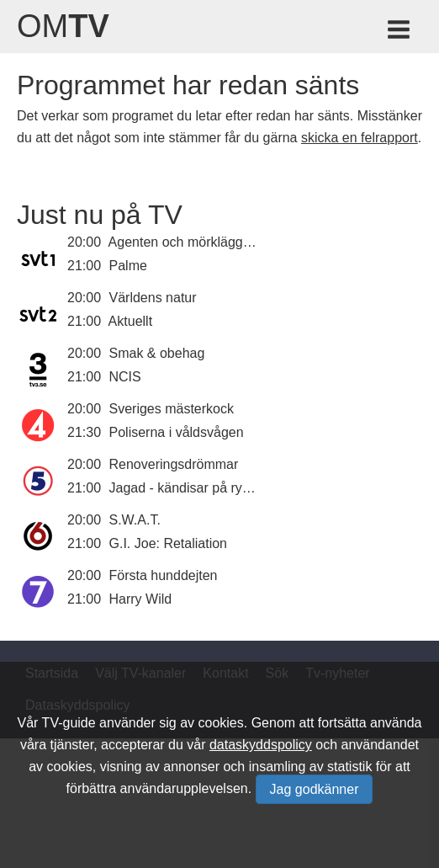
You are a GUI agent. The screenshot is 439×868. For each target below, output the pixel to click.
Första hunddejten (164, 575)
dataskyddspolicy (261, 745)
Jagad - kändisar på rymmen (195, 488)
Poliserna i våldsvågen (177, 432)
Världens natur (153, 298)
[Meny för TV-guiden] (400, 32)
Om (63, 26)
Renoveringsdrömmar (174, 464)
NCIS (125, 377)
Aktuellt (130, 321)
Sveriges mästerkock (172, 409)
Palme (128, 266)
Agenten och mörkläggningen (196, 242)
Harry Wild (141, 599)
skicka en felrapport (360, 138)
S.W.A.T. (135, 520)
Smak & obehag (157, 353)
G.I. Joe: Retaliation (169, 543)
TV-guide (69, 723)
